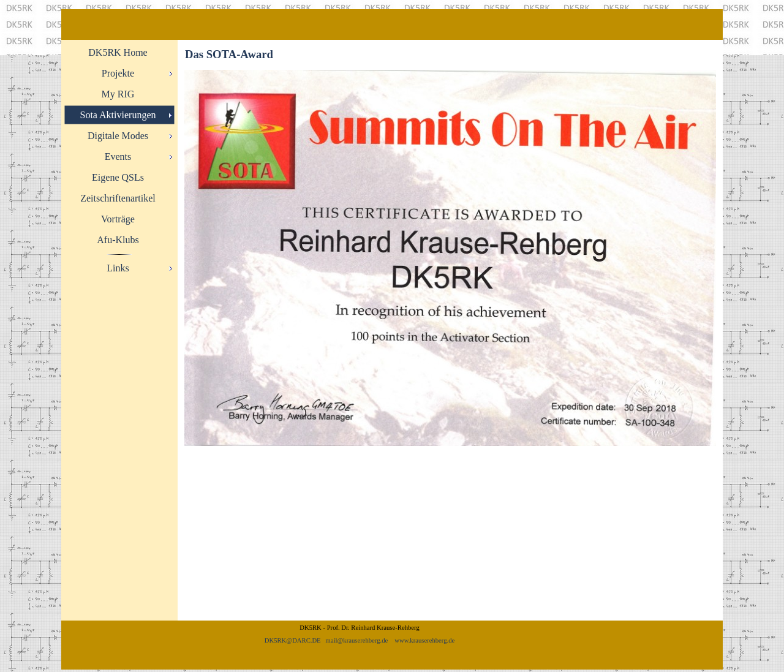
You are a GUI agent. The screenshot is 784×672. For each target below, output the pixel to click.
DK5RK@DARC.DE (293, 640)
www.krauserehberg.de (424, 640)
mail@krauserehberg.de (357, 640)
